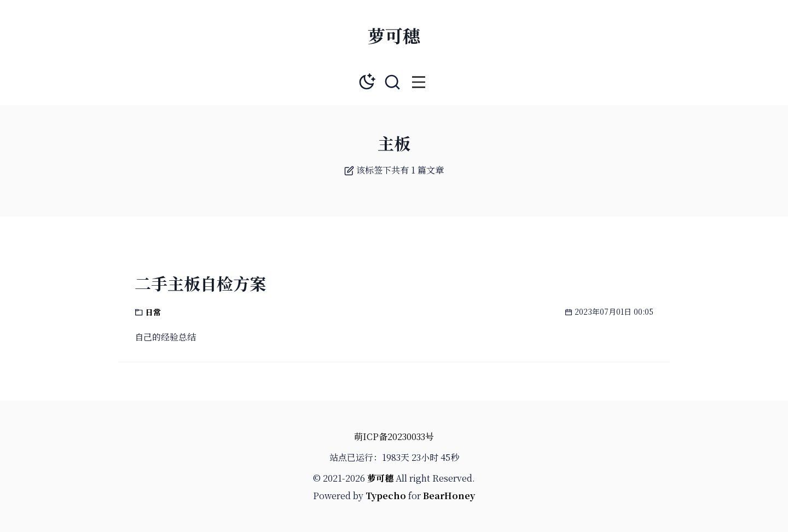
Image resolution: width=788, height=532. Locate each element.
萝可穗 (394, 35)
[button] (419, 82)
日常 (153, 312)
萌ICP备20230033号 (394, 436)
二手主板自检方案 (200, 283)
